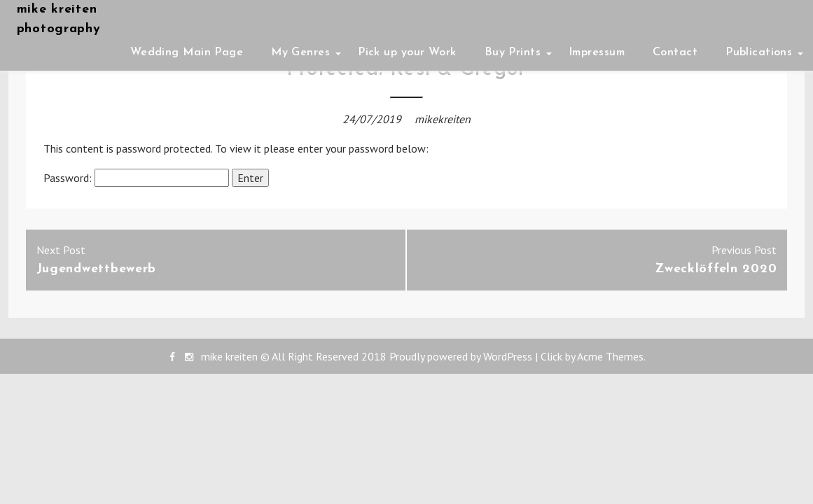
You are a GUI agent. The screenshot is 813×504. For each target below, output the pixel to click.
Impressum (597, 52)
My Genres (300, 52)
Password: (136, 178)
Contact (675, 52)
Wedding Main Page (187, 52)
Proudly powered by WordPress (461, 356)
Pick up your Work (407, 52)
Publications (759, 52)
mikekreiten (443, 119)
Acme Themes (610, 356)
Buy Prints (513, 52)
